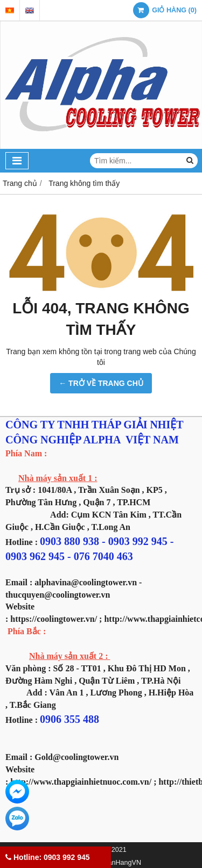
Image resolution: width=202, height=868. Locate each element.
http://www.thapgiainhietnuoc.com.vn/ (81, 782)
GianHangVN (121, 863)
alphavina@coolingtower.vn (86, 582)
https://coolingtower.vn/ (54, 619)
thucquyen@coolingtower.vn (58, 595)
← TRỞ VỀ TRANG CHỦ (101, 383)
